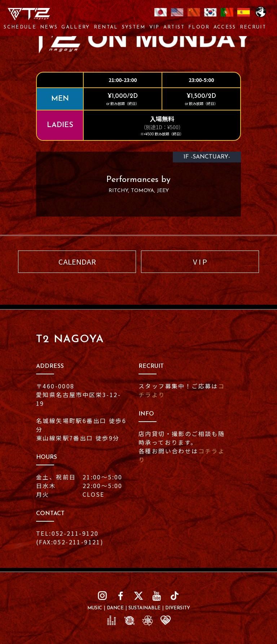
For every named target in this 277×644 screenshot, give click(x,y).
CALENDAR (77, 262)
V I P (200, 262)
